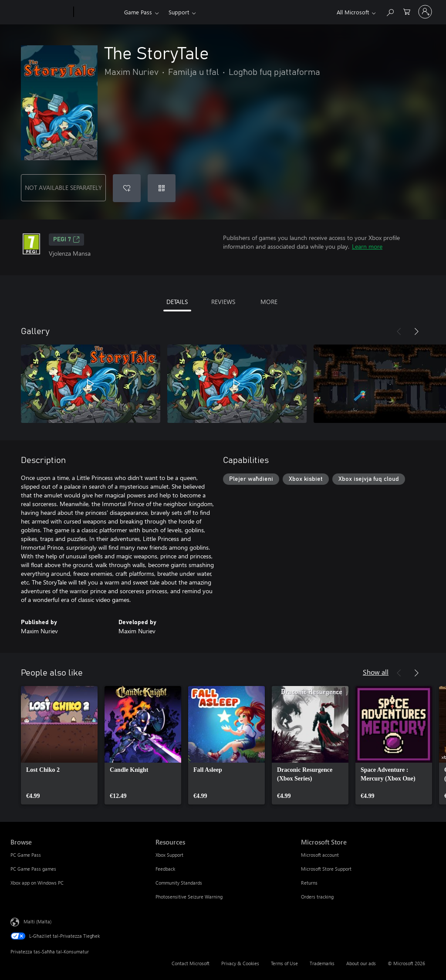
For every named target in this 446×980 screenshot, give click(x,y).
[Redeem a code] (162, 188)
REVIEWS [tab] (223, 302)
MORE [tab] (269, 302)
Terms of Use (284, 963)
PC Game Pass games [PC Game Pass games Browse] (33, 869)
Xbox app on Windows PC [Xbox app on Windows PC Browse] (37, 883)
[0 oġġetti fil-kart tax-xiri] (407, 11)
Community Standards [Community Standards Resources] (179, 883)
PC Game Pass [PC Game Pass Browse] (26, 855)
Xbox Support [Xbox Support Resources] (169, 855)
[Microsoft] (40, 12)
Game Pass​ (138, 12)
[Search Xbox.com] (390, 11)
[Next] (416, 331)
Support (179, 12)
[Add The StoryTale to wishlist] (127, 188)
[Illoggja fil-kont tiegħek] (425, 12)
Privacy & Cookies (240, 963)
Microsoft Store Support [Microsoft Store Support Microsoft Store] (326, 869)
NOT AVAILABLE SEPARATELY (63, 188)
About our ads (361, 963)
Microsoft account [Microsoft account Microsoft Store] (320, 855)
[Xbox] (98, 12)
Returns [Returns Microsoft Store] (309, 883)
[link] (59, 745)
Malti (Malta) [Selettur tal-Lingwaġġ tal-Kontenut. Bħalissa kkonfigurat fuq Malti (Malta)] (37, 921)
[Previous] (399, 331)
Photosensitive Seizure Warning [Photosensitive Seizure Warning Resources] (189, 897)
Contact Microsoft (191, 963)
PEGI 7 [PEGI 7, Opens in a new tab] (66, 240)
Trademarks (322, 963)
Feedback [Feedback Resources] (165, 869)
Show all (376, 672)
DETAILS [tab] (177, 302)
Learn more (367, 246)
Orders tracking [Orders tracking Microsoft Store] (317, 897)
